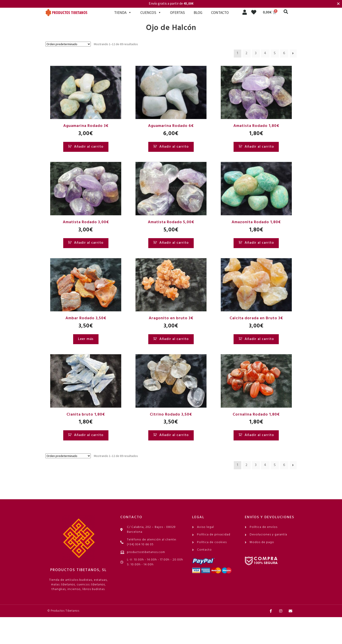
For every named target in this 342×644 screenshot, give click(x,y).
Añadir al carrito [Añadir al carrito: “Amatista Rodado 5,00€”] (174, 243)
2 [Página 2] (247, 53)
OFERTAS (178, 13)
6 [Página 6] (284, 53)
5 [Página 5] (275, 53)
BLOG (198, 13)
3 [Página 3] (256, 53)
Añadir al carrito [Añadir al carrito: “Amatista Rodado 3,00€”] (89, 243)
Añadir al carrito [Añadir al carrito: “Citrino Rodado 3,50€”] (174, 435)
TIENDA (123, 13)
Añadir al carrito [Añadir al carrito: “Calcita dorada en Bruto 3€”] (259, 339)
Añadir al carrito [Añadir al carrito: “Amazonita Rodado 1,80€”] (259, 243)
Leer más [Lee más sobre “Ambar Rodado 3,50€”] (86, 339)
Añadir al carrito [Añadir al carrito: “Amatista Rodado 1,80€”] (259, 147)
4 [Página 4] (265, 53)
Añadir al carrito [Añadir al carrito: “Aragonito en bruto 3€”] (174, 339)
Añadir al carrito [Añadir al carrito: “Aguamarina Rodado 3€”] (89, 147)
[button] (286, 12)
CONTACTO (220, 13)
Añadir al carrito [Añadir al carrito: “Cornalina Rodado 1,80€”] (259, 435)
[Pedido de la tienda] (68, 44)
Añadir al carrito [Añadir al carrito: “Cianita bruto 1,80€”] (89, 435)
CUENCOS (151, 13)
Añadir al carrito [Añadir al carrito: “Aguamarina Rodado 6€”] (174, 147)
